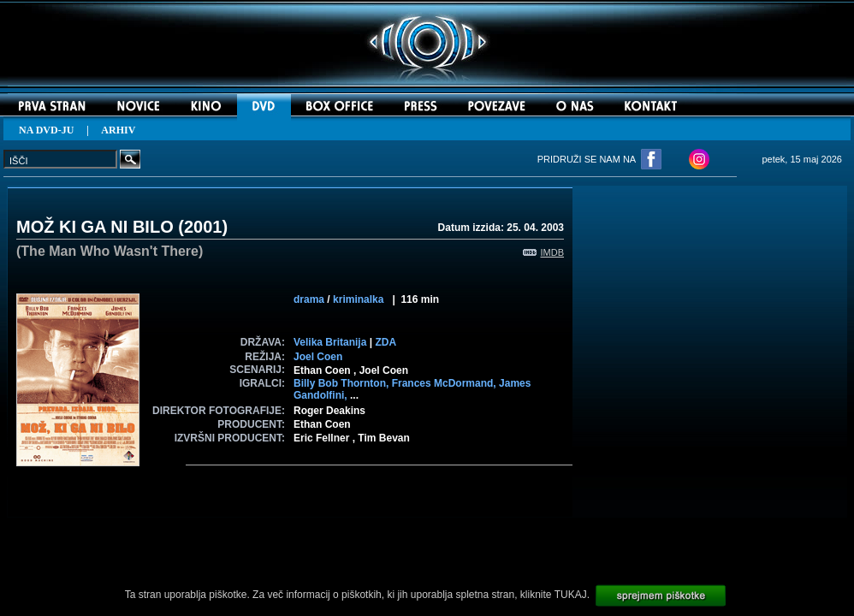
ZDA (385, 342)
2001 (203, 227)
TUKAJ (571, 595)
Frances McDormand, (445, 383)
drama (309, 299)
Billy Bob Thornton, (343, 383)
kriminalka (358, 299)
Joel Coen (318, 357)
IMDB (544, 252)
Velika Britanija (330, 342)
